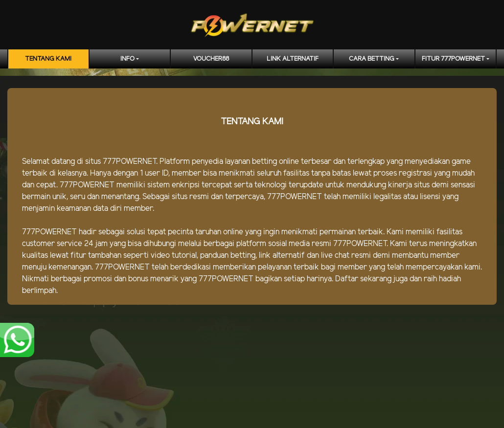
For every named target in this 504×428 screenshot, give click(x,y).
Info (127, 59)
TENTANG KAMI (48, 59)
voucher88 (211, 59)
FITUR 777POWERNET (453, 59)
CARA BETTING (372, 59)
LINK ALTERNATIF (293, 59)
